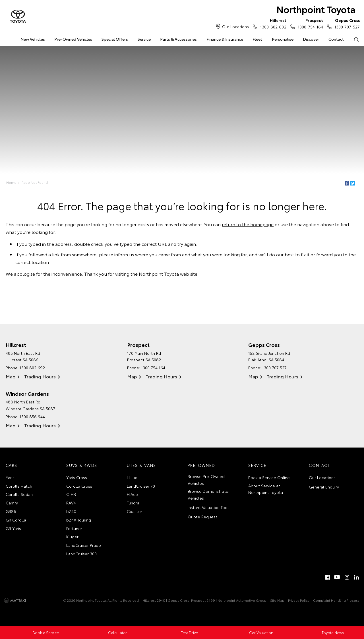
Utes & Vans (141, 465)
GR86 (11, 511)
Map (11, 376)
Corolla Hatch (19, 486)
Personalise (283, 39)
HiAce (132, 494)
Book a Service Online (269, 477)
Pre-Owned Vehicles (73, 39)
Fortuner (74, 528)
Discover (311, 39)
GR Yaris (13, 528)
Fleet (257, 39)
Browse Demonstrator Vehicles (209, 494)
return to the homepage (248, 224)
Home (11, 182)
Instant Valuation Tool (208, 507)
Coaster (135, 511)
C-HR (71, 494)
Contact (336, 39)
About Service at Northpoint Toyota (266, 489)
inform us (124, 254)
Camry (12, 503)
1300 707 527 (346, 23)
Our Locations (235, 26)
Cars (12, 465)
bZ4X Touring (79, 520)
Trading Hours (40, 376)
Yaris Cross (77, 477)
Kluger (72, 537)
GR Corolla (16, 520)
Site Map (277, 600)
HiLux (132, 477)
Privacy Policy (299, 600)
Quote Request (202, 517)
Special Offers (115, 39)
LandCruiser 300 (81, 554)
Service (144, 39)
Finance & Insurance (225, 39)
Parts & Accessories (178, 39)
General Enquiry (324, 487)
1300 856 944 (32, 417)
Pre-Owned (201, 465)
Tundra (133, 503)
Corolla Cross (79, 486)
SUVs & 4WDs (82, 465)
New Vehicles (33, 39)
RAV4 (71, 503)
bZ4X (71, 511)
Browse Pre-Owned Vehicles (206, 480)
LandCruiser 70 (141, 486)
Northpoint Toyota (316, 9)
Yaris (10, 477)
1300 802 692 (272, 23)
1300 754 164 (309, 23)
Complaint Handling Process (336, 600)
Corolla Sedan (19, 494)
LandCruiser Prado (84, 545)
